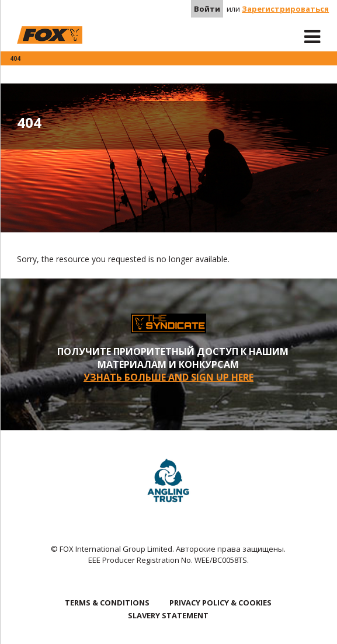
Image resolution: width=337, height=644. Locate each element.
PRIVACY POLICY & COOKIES (220, 603)
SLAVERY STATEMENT (168, 615)
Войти (207, 9)
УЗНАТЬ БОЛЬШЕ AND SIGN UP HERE (168, 377)
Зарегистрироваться (285, 9)
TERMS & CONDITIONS (107, 603)
